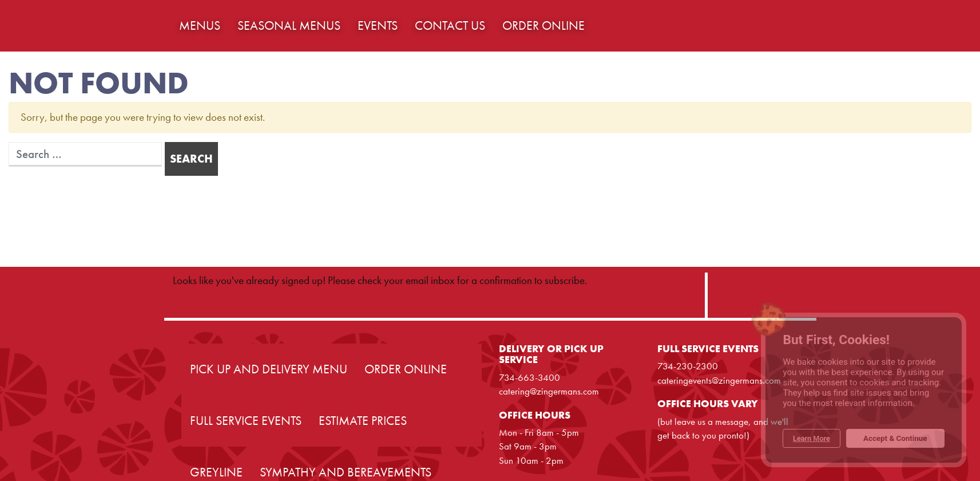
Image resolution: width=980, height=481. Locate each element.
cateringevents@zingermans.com (719, 380)
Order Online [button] (543, 26)
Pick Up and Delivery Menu (269, 369)
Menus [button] (200, 26)
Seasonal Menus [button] (289, 26)
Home (81, 26)
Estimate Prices (363, 421)
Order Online (406, 369)
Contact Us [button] (450, 26)
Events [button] (378, 26)
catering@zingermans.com (549, 391)
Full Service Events (246, 421)
